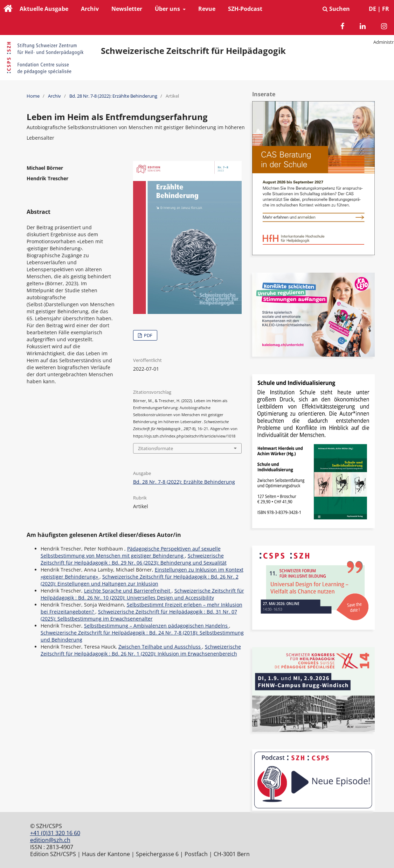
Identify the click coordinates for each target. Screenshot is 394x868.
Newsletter (127, 9)
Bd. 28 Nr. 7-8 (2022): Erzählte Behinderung (113, 96)
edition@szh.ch (50, 840)
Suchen (336, 9)
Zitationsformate (155, 448)
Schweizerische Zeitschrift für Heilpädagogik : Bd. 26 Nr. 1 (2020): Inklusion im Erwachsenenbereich (141, 650)
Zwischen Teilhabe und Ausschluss (160, 647)
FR (386, 9)
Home (33, 96)
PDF (148, 335)
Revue (207, 9)
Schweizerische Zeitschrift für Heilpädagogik (193, 51)
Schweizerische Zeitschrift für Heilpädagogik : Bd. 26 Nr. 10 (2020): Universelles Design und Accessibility (142, 594)
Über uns (168, 9)
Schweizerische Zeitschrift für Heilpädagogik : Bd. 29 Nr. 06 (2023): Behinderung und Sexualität (134, 559)
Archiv (90, 9)
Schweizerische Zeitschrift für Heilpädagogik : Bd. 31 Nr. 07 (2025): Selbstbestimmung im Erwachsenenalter (139, 615)
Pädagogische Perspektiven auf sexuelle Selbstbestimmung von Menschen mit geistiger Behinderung (131, 552)
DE (372, 9)
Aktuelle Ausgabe (44, 9)
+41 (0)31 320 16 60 (55, 833)
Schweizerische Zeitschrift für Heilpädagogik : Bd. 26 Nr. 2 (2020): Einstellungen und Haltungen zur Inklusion (140, 580)
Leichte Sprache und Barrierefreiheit (128, 591)
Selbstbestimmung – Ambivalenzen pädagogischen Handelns (157, 626)
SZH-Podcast (245, 9)
